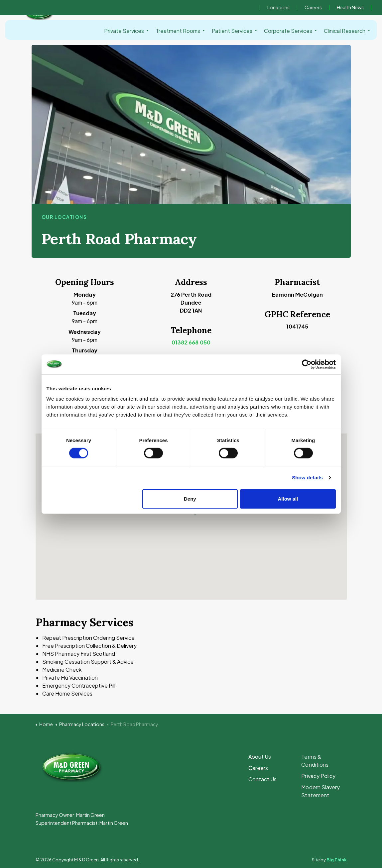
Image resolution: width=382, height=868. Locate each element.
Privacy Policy (318, 776)
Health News (350, 7)
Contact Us (262, 779)
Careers (313, 7)
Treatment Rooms (178, 31)
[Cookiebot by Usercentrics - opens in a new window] (307, 364)
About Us (260, 757)
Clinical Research (345, 31)
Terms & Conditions (315, 761)
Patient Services (232, 31)
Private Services (124, 31)
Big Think (337, 860)
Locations (278, 7)
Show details (307, 478)
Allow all (288, 499)
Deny (190, 499)
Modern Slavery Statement (320, 791)
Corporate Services (288, 31)
